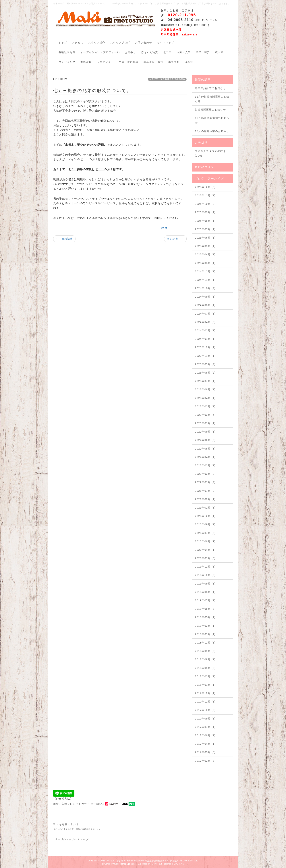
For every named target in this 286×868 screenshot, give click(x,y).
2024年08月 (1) (205, 305)
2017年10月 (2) (205, 710)
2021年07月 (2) (205, 491)
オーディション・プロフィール (100, 52)
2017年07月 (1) (205, 727)
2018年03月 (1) (205, 676)
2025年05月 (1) (205, 246)
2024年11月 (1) (205, 280)
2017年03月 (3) (205, 752)
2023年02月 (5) (205, 415)
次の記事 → (175, 239)
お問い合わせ (144, 43)
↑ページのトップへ (65, 839)
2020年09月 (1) (205, 524)
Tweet (163, 228)
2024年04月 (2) (205, 322)
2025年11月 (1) (205, 195)
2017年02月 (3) (205, 761)
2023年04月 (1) (205, 398)
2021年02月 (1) (205, 499)
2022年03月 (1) (205, 465)
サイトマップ (165, 43)
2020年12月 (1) (205, 516)
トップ (63, 43)
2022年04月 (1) (205, 457)
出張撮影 (174, 62)
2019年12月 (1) (205, 567)
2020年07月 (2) (205, 533)
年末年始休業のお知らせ (210, 88)
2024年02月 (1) (205, 330)
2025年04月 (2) (205, 254)
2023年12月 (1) (205, 347)
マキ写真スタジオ (115, 861)
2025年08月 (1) (205, 221)
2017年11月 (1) (205, 702)
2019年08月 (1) (205, 592)
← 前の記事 (64, 239)
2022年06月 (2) (205, 440)
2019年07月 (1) (205, 600)
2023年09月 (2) (205, 364)
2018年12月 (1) (205, 643)
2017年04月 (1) (205, 744)
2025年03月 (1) (205, 263)
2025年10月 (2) (205, 204)
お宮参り (131, 52)
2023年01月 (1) (205, 423)
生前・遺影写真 (129, 62)
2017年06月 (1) (205, 735)
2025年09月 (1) (205, 212)
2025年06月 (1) (205, 238)
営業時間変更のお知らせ (210, 110)
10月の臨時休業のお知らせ (212, 131)
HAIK (181, 864)
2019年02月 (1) (205, 626)
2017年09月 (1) (205, 719)
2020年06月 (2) (205, 541)
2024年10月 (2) (205, 288)
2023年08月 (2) (205, 373)
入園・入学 (184, 52)
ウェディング (67, 62)
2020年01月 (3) (205, 558)
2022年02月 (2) (205, 474)
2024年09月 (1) (205, 297)
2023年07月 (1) (205, 381)
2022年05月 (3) (205, 449)
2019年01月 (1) (205, 634)
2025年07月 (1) (205, 229)
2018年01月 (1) (205, 685)
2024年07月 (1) (205, 314)
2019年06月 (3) (205, 609)
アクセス (78, 43)
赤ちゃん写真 (150, 52)
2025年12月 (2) (205, 187)
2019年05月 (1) (205, 617)
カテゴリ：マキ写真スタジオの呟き (167, 79)
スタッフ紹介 (97, 43)
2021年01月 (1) (205, 508)
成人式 (219, 52)
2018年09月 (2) (205, 651)
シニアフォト (105, 62)
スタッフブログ (120, 43)
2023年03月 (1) (205, 406)
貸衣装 (189, 62)
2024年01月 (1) (205, 339)
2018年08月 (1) (205, 659)
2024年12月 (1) (205, 271)
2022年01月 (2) (205, 482)
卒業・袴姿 (203, 52)
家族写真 (86, 62)
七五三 (167, 52)
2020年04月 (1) (205, 550)
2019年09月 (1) (205, 584)
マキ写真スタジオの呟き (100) (210, 153)
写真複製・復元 (153, 62)
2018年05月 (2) (205, 668)
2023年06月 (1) (205, 389)
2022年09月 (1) (205, 432)
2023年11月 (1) (205, 356)
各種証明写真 (67, 52)
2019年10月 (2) (205, 575)
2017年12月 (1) (205, 693)
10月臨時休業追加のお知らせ (212, 120)
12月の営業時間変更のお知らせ (212, 99)
